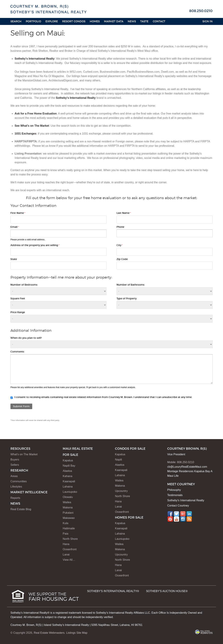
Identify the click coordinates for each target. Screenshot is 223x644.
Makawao (69, 518)
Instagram (183, 519)
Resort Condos (74, 21)
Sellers (15, 465)
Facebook (170, 514)
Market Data (114, 21)
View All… (69, 560)
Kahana (68, 476)
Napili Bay (69, 466)
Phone (120, 227)
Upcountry (121, 491)
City (120, 245)
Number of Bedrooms (24, 285)
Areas (14, 476)
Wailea (67, 502)
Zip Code (122, 259)
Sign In (207, 21)
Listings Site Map (77, 633)
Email (15, 227)
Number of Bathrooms (130, 285)
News (132, 21)
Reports (15, 498)
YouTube (176, 519)
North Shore (70, 539)
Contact (159, 21)
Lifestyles (16, 487)
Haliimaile (69, 528)
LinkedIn (189, 514)
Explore (52, 21)
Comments (17, 352)
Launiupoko (70, 492)
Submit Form (21, 406)
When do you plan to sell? (26, 338)
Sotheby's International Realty (35, 59)
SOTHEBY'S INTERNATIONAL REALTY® (113, 591)
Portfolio (33, 21)
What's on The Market (24, 454)
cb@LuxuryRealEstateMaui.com (187, 467)
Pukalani (68, 513)
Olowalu (68, 497)
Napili (118, 460)
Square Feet (18, 298)
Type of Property (127, 298)
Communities (19, 481)
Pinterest (170, 519)
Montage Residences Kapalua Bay (189, 471)
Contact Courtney (178, 506)
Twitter (176, 514)
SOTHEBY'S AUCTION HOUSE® (167, 591)
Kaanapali (69, 481)
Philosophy (174, 490)
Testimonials (175, 495)
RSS (189, 519)
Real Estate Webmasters (49, 633)
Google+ (183, 514)
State (14, 259)
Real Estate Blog (21, 509)
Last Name (124, 213)
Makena (68, 507)
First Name (18, 213)
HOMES (95, 21)
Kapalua (68, 460)
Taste (144, 21)
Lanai (66, 555)
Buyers (15, 460)
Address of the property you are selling (35, 245)
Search (16, 21)
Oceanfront (70, 549)
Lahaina (68, 487)
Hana (66, 544)
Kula (66, 523)
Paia (66, 534)
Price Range (18, 312)
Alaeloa (67, 471)
